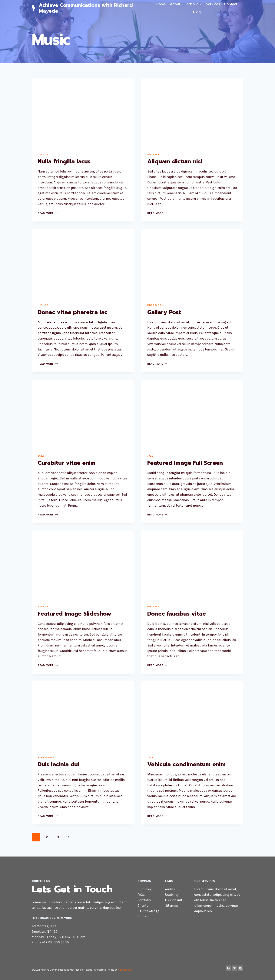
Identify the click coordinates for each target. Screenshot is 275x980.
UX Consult (174, 900)
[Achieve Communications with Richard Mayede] (91, 8)
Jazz (41, 456)
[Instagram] (241, 968)
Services (213, 4)
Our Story (144, 889)
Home (161, 4)
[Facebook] (228, 968)
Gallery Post (164, 312)
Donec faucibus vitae (177, 614)
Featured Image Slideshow (75, 614)
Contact (231, 4)
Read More (48, 213)
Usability (172, 895)
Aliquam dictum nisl (175, 161)
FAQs (141, 895)
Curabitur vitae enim (67, 463)
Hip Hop (43, 154)
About (175, 4)
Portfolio (144, 900)
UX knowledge (148, 911)
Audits (170, 889)
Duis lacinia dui (58, 764)
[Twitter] (235, 968)
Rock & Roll (156, 154)
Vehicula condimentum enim (186, 764)
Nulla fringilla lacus (64, 161)
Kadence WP (125, 970)
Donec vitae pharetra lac (73, 312)
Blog (197, 12)
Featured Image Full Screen (185, 463)
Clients (143, 906)
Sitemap (172, 906)
